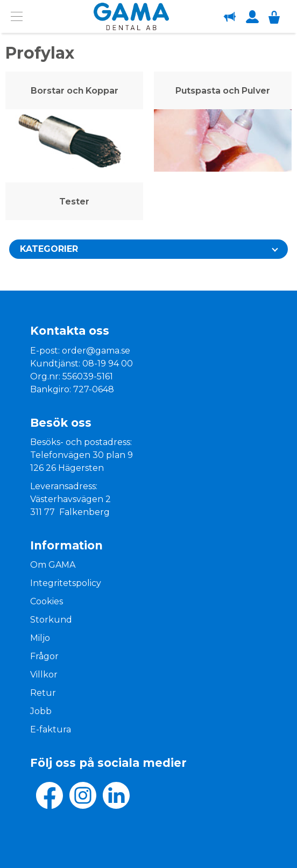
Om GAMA (53, 565)
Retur (43, 693)
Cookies (47, 601)
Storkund (51, 620)
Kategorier (49, 249)
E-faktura (51, 729)
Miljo (40, 638)
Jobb (41, 711)
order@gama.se (96, 351)
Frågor (44, 656)
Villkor (44, 675)
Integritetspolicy (66, 583)
